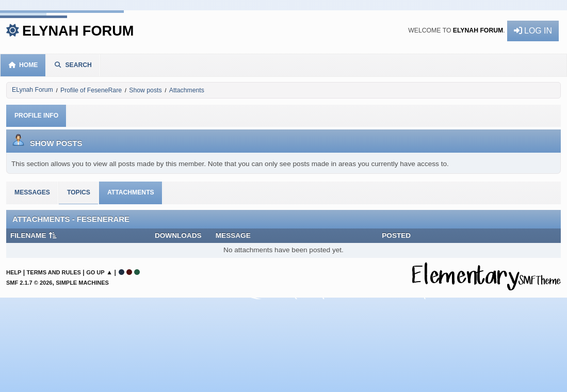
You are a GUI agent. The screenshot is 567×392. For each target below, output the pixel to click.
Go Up (95, 272)
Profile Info (36, 116)
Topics (79, 192)
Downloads (178, 235)
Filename (34, 235)
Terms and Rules (54, 272)
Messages (32, 192)
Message (233, 235)
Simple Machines (82, 283)
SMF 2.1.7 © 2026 (29, 283)
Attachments (131, 192)
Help (14, 272)
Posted (396, 235)
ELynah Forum (78, 31)
